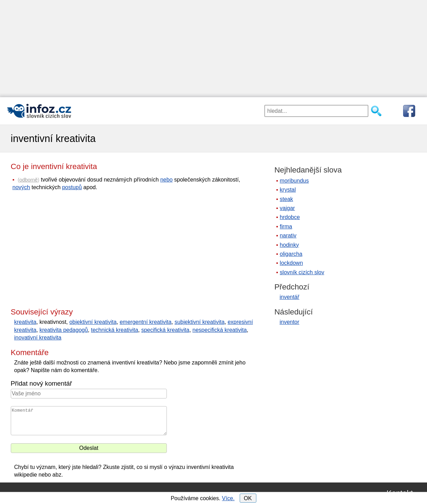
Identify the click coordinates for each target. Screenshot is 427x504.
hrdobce (290, 217)
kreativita (25, 322)
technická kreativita (114, 330)
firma (286, 226)
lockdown (292, 263)
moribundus (294, 181)
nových (21, 187)
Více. (228, 498)
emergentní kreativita (146, 322)
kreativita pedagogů (64, 330)
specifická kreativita (165, 330)
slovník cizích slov (302, 272)
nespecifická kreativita (220, 330)
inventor (289, 322)
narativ (288, 236)
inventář (289, 297)
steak (287, 199)
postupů (72, 187)
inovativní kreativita (38, 338)
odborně (29, 180)
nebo (166, 180)
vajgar (288, 208)
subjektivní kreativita (199, 322)
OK (248, 498)
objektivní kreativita (93, 322)
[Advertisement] (208, 49)
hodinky (289, 245)
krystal (288, 190)
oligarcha (291, 254)
